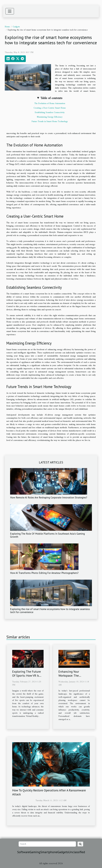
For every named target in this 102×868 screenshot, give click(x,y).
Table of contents (51, 98)
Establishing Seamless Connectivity (50, 113)
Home (7, 27)
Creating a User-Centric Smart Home (50, 108)
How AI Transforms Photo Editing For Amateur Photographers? (44, 573)
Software (23, 852)
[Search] (47, 844)
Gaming (35, 852)
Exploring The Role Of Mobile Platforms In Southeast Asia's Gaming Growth (47, 535)
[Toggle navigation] (10, 11)
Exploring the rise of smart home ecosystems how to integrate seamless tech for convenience (50, 611)
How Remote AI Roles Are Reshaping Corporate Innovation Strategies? (49, 497)
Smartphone (49, 852)
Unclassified (77, 852)
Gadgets (16, 27)
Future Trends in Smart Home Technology (50, 122)
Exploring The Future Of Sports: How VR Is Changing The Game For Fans (26, 678)
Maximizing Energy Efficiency (50, 117)
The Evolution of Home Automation (50, 103)
